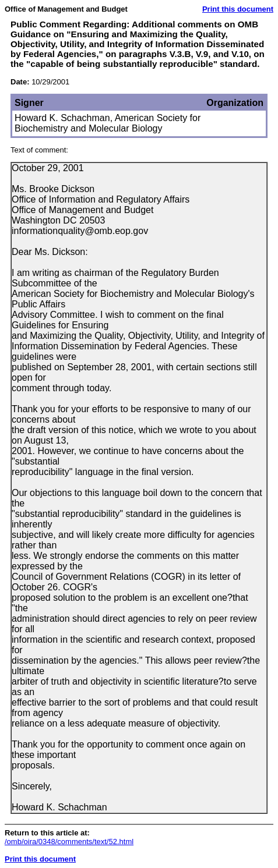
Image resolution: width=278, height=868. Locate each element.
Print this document (238, 9)
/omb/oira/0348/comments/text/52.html (69, 842)
